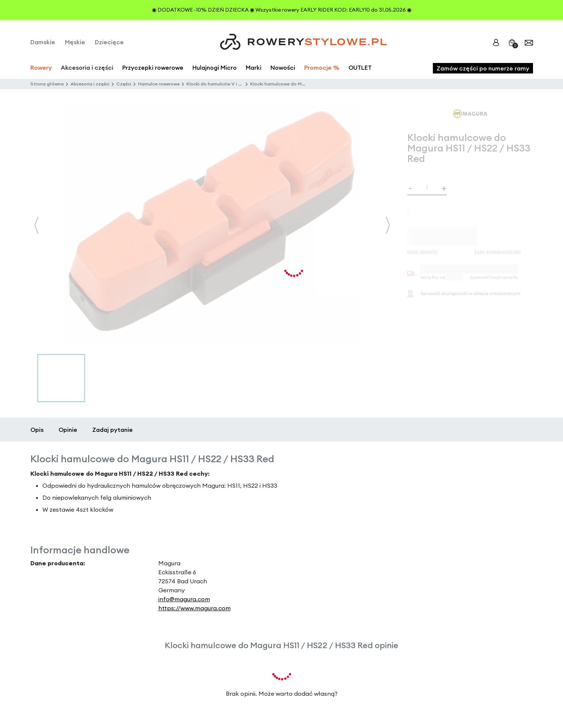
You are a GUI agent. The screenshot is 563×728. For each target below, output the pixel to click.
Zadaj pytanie (113, 430)
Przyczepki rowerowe (153, 67)
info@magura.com (184, 599)
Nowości (283, 67)
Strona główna (47, 84)
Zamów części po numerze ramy (483, 68)
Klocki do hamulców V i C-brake (221, 84)
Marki (254, 67)
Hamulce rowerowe (159, 84)
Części (124, 84)
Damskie (43, 42)
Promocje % (322, 67)
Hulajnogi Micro (215, 67)
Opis (37, 430)
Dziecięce (109, 42)
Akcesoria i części (90, 84)
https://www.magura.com (194, 608)
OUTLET (360, 67)
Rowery (41, 67)
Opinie (68, 430)
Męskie (75, 42)
